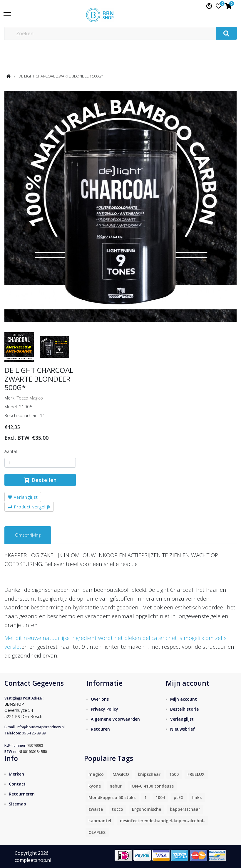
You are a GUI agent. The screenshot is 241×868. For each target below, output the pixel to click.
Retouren (100, 729)
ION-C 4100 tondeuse (152, 786)
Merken (16, 774)
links (197, 797)
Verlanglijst (23, 497)
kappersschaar (185, 809)
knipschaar (149, 774)
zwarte (96, 809)
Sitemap (17, 804)
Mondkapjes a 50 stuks (112, 797)
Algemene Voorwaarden (115, 719)
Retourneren (22, 794)
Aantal (11, 451)
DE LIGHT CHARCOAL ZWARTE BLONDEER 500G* (61, 76)
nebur (116, 786)
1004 (160, 797)
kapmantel (100, 821)
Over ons (100, 699)
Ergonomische (147, 809)
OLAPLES (97, 832)
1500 (174, 774)
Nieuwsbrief (183, 729)
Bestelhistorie (184, 709)
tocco (117, 809)
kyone (95, 786)
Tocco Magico (30, 398)
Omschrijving (28, 535)
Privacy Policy (104, 709)
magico (96, 774)
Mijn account (184, 699)
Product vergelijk (29, 507)
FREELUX (196, 774)
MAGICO (121, 774)
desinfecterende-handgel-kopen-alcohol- (162, 821)
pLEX (179, 797)
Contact (17, 784)
